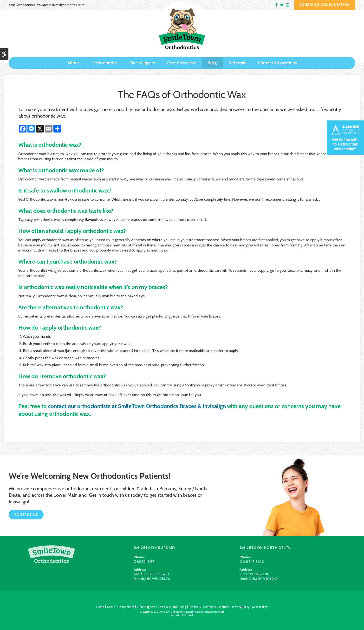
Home (100, 607)
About (73, 62)
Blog (212, 62)
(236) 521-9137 (144, 562)
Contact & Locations (277, 62)
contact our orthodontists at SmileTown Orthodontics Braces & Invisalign (139, 406)
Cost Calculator (182, 62)
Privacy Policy (241, 607)
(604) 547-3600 (252, 562)
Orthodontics (104, 62)
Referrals (237, 62)
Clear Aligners (142, 62)
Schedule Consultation (325, 5)
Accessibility (260, 607)
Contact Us (26, 515)
